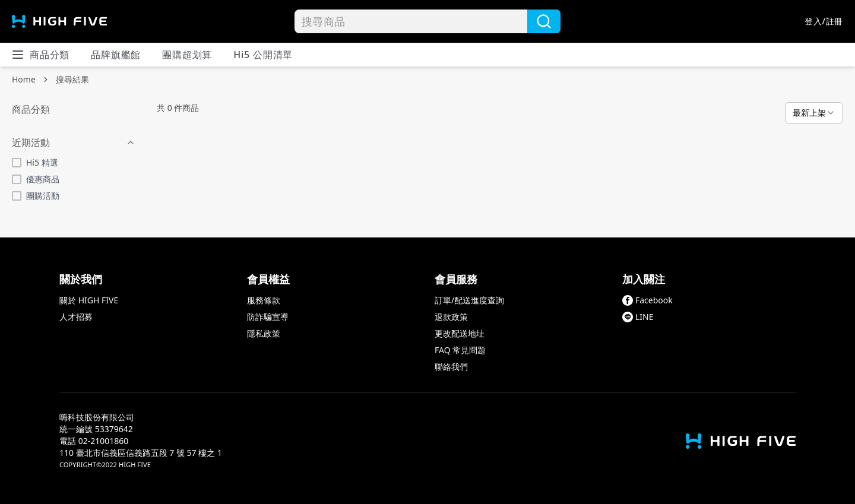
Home (24, 79)
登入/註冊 (824, 21)
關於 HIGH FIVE (89, 300)
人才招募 (76, 317)
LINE (638, 317)
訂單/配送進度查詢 (469, 300)
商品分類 (40, 55)
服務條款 (264, 300)
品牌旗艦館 (116, 55)
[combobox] (814, 113)
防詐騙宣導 (268, 317)
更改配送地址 (460, 333)
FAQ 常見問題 (460, 350)
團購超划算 (187, 55)
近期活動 (74, 142)
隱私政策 (264, 333)
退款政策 (451, 317)
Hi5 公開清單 (263, 55)
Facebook (647, 300)
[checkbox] (17, 163)
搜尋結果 (72, 79)
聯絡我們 (451, 367)
